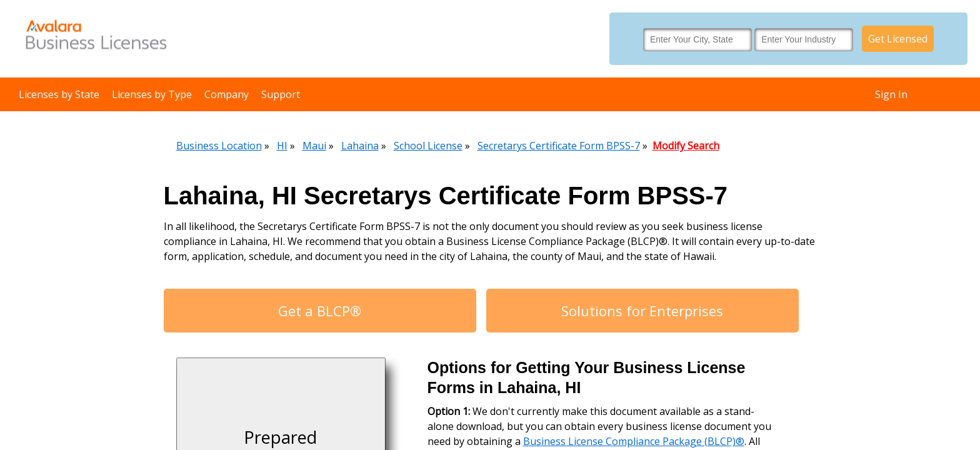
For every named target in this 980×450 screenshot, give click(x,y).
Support (281, 94)
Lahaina (360, 146)
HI (282, 146)
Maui (314, 146)
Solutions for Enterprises (642, 311)
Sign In (891, 94)
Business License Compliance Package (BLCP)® (634, 441)
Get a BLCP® (320, 311)
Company (227, 94)
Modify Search (686, 146)
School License (428, 146)
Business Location (219, 146)
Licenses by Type (152, 94)
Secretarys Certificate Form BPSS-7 (559, 146)
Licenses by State (59, 94)
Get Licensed (898, 39)
